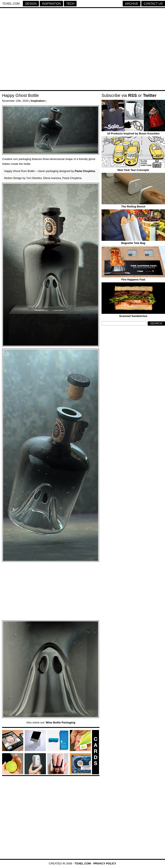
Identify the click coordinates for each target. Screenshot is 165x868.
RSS (133, 95)
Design (31, 4)
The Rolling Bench (133, 207)
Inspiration (51, 4)
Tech (70, 4)
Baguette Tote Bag (133, 243)
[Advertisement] (40, 50)
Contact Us (153, 4)
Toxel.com (11, 4)
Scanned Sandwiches (133, 316)
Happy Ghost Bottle (20, 95)
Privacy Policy (105, 863)
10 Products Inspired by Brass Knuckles (133, 133)
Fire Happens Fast (133, 280)
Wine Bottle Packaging (60, 722)
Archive (132, 4)
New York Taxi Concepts (133, 170)
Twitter (150, 95)
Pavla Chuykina (85, 171)
